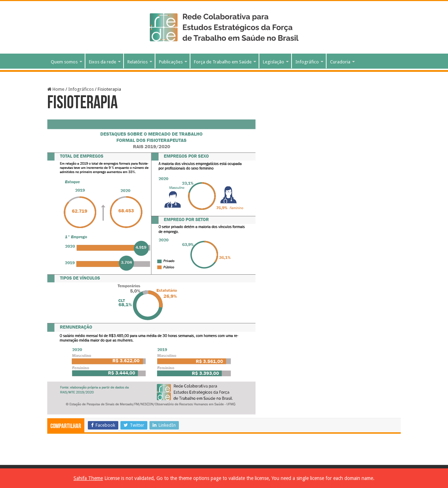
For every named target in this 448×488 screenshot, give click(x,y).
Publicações (171, 62)
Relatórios (138, 62)
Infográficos (81, 89)
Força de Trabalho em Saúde (223, 62)
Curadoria (340, 62)
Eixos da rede (103, 62)
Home (56, 89)
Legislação (274, 62)
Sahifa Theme (88, 478)
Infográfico (307, 62)
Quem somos (64, 62)
